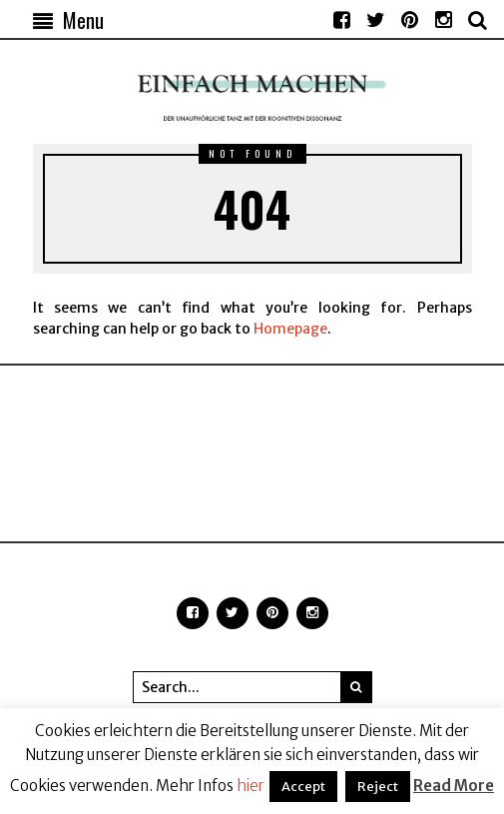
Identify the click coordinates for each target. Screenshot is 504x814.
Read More (454, 786)
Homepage (290, 329)
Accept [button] (303, 787)
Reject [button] (378, 787)
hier (251, 786)
